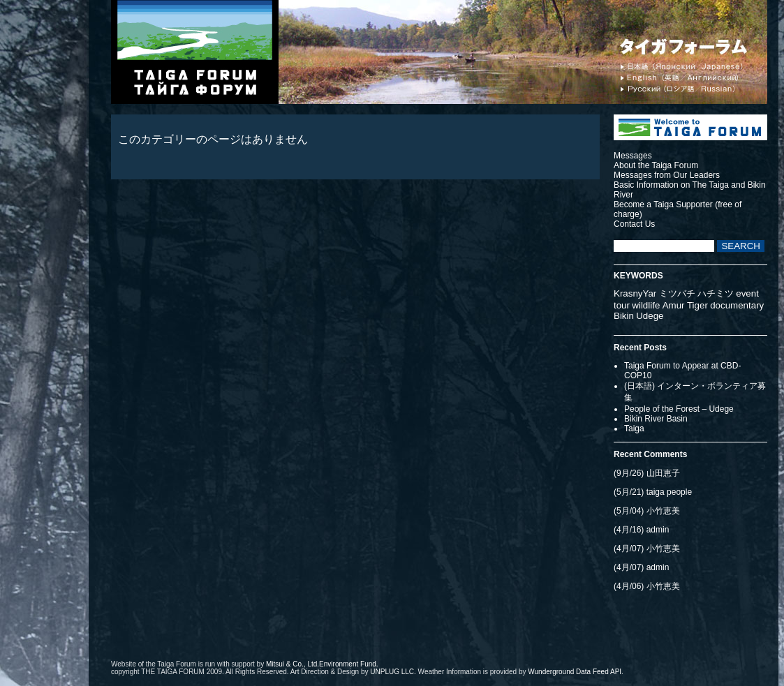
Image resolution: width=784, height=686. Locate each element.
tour (622, 305)
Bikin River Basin (656, 419)
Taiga (634, 428)
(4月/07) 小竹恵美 (647, 549)
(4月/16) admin (641, 530)
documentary (737, 305)
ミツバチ (677, 293)
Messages (633, 156)
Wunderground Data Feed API (575, 672)
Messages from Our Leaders (667, 175)
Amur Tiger (685, 305)
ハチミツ (716, 293)
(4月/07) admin (641, 567)
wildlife (646, 305)
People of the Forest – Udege (679, 409)
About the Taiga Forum (656, 165)
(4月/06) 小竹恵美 (647, 586)
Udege (650, 316)
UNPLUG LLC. (393, 672)
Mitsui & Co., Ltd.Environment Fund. (322, 664)
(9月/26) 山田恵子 (647, 473)
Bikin (624, 316)
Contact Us (634, 224)
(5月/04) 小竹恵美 (647, 511)
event (747, 293)
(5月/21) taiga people (653, 492)
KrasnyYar (635, 293)
